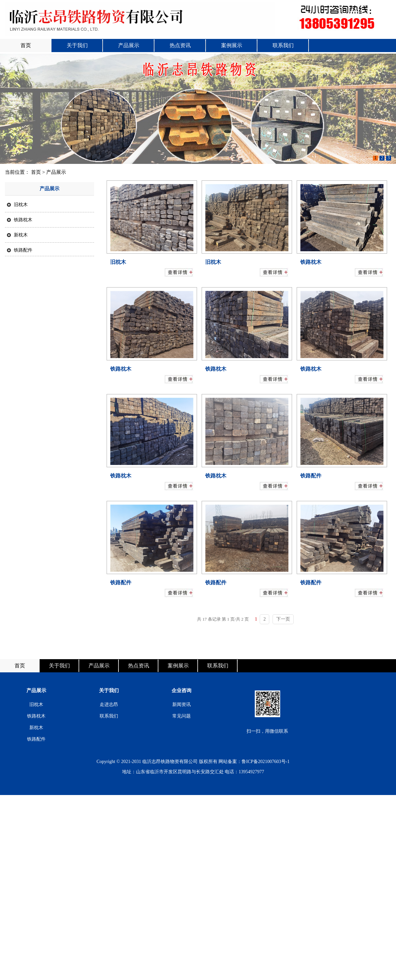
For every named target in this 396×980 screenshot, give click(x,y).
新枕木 (17, 235)
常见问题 (181, 716)
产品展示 (129, 45)
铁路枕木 (19, 220)
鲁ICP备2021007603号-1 (265, 762)
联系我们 (283, 45)
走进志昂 (109, 704)
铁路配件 (19, 250)
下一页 (283, 619)
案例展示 (232, 45)
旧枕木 (17, 204)
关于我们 (77, 45)
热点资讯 (180, 45)
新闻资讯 (181, 704)
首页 (26, 45)
